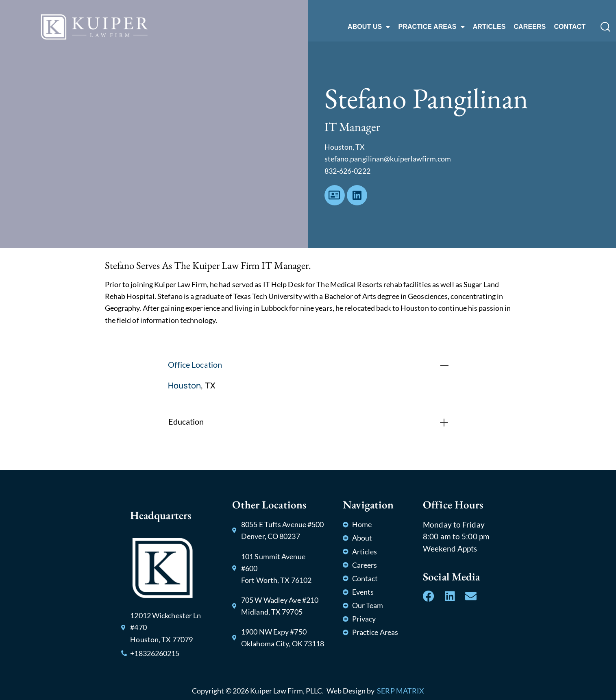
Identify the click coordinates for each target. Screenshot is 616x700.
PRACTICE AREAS (431, 27)
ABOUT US (369, 27)
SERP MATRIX (401, 691)
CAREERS (530, 27)
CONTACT (570, 27)
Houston (185, 385)
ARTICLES (489, 27)
